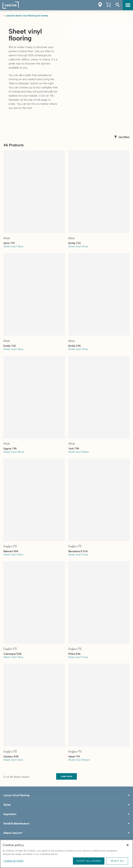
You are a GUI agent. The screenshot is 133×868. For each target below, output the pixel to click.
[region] (66, 854)
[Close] (128, 845)
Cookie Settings (13, 861)
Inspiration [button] (66, 814)
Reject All (117, 861)
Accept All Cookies (89, 861)
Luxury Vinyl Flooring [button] (66, 795)
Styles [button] (66, 805)
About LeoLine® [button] (66, 833)
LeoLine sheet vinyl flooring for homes (27, 16)
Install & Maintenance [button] (66, 823)
